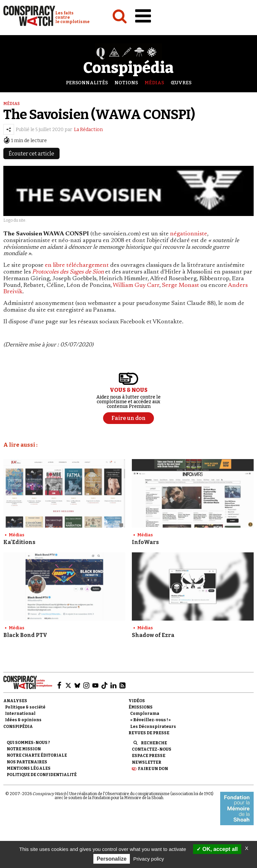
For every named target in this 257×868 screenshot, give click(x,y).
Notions (126, 83)
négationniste (189, 234)
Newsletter (147, 762)
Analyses (15, 701)
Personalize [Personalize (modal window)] (112, 859)
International (20, 714)
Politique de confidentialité (42, 775)
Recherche (154, 743)
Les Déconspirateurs (153, 727)
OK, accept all (217, 849)
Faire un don (153, 769)
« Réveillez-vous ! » (150, 720)
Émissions (141, 707)
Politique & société (25, 707)
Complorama (145, 714)
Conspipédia (18, 727)
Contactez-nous (152, 749)
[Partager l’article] (9, 129)
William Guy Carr (136, 286)
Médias (154, 83)
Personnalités (87, 83)
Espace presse (149, 756)
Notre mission (24, 749)
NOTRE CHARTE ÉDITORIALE (37, 755)
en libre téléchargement (77, 265)
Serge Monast (181, 286)
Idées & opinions (23, 720)
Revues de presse (149, 733)
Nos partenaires (27, 762)
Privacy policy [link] (149, 859)
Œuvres (181, 83)
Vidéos (137, 701)
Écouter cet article (31, 154)
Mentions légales (29, 768)
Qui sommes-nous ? (28, 743)
